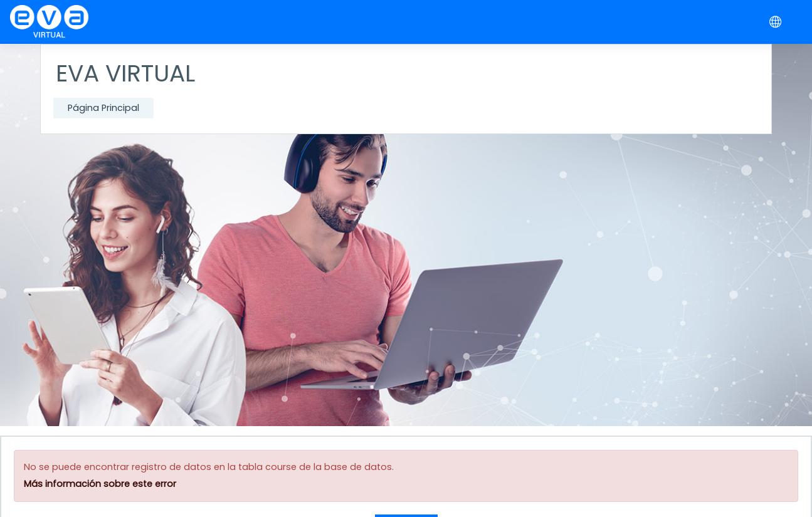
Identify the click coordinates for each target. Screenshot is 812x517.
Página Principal (103, 108)
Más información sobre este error (100, 484)
